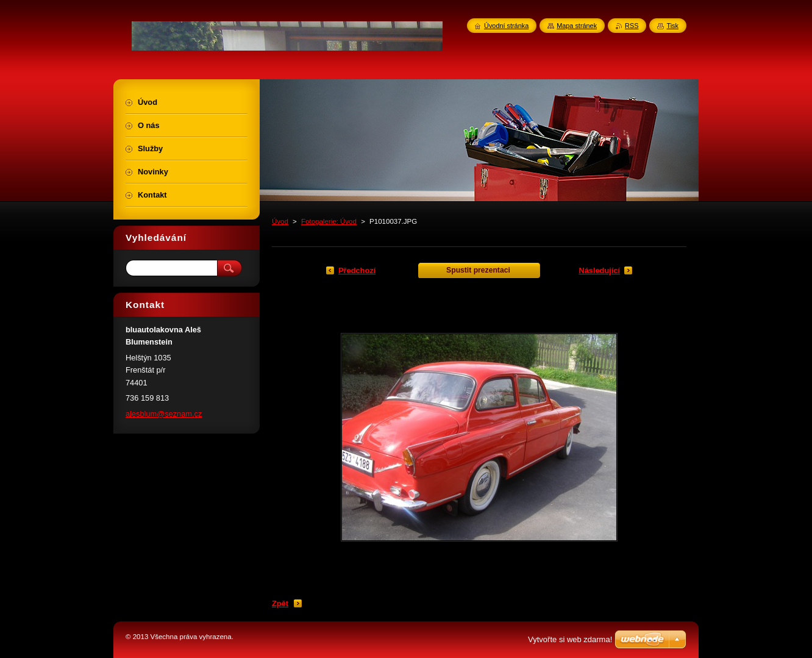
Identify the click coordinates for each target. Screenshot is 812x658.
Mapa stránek (577, 26)
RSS (632, 26)
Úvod (280, 221)
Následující (599, 270)
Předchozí (357, 270)
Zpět (280, 603)
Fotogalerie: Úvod (329, 221)
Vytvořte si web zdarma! (570, 639)
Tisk (672, 26)
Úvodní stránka (506, 26)
